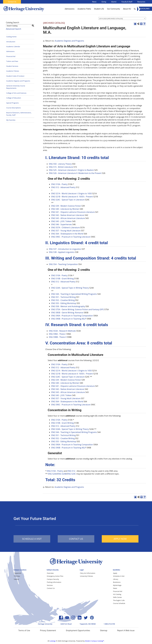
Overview (50, 573)
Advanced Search (14, 29)
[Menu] (145, 9)
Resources (141, 2)
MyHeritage (117, 585)
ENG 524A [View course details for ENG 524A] (52, 474)
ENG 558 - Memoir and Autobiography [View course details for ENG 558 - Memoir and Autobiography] (68, 306)
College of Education (14, 98)
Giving (104, 2)
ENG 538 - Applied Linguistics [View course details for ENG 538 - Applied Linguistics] (62, 252)
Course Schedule (119, 603)
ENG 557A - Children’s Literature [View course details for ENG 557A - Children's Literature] (65, 228)
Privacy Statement (48, 630)
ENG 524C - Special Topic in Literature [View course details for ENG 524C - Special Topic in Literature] (68, 200)
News (94, 2)
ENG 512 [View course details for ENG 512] (71, 471)
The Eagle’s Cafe (119, 600)
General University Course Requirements (16, 87)
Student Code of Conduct (15, 76)
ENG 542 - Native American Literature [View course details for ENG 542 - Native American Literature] (68, 215)
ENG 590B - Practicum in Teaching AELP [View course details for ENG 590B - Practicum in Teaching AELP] (69, 319)
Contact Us (12, 2)
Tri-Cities (17, 576)
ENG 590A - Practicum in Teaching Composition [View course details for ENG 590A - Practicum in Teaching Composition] (72, 316)
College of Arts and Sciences (16, 93)
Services (50, 585)
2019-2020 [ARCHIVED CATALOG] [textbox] (111, 19)
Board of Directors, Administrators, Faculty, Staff (19, 114)
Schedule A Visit (119, 576)
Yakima (16, 579)
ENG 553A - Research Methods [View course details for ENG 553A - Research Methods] (62, 331)
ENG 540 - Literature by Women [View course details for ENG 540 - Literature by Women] (65, 209)
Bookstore (117, 582)
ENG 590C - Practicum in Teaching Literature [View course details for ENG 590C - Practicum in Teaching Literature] (71, 237)
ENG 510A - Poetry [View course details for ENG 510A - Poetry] (59, 184)
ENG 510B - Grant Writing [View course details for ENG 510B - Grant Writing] (62, 279)
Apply (115, 573)
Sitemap (104, 630)
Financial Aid (11, 56)
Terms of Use (24, 630)
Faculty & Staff (127, 2)
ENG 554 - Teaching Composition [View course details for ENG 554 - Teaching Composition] (63, 264)
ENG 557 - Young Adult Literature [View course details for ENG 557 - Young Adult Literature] (66, 231)
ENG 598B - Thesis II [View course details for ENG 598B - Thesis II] (58, 337)
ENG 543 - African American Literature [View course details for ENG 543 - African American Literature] (68, 218)
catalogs (53, 641)
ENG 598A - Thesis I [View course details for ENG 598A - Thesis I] (57, 334)
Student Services (12, 66)
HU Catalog (117, 594)
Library (116, 579)
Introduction (11, 42)
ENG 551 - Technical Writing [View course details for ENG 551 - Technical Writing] (63, 297)
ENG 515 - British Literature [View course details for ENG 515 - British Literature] (61, 167)
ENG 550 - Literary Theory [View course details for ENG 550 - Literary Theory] (60, 164)
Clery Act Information (88, 573)
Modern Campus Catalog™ (95, 641)
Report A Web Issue (126, 630)
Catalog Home (11, 37)
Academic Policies (13, 71)
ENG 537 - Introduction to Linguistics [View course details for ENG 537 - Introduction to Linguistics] (65, 249)
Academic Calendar (13, 47)
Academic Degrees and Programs (18, 81)
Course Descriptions (14, 108)
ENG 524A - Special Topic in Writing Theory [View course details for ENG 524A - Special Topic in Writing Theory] (70, 288)
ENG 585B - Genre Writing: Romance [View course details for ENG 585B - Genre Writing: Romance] (67, 313)
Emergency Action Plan (55, 576)
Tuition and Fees (12, 61)
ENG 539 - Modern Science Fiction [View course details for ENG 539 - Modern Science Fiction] (66, 206)
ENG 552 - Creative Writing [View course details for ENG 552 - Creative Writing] (63, 300)
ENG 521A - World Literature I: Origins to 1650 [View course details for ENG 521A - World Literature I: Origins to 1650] (72, 193)
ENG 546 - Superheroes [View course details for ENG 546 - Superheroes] (62, 224)
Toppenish (18, 573)
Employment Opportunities (78, 630)
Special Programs (13, 103)
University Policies (87, 576)
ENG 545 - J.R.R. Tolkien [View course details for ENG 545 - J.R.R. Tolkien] (62, 221)
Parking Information (54, 582)
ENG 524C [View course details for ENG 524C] (71, 474)
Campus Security (53, 579)
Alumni (114, 2)
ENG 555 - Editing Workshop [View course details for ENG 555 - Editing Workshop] (64, 303)
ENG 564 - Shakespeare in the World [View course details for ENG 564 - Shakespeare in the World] (67, 234)
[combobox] (122, 18)
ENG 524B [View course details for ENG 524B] (62, 474)
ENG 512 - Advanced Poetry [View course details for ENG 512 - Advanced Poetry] (63, 187)
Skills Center (117, 597)
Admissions (10, 51)
